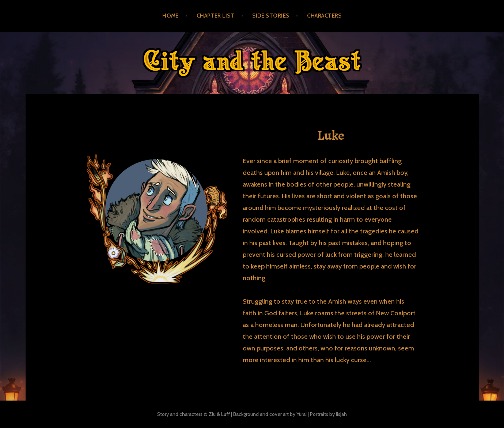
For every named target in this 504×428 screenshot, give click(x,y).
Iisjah (341, 414)
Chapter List (215, 16)
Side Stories (271, 16)
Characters (324, 16)
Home (170, 16)
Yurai (302, 414)
